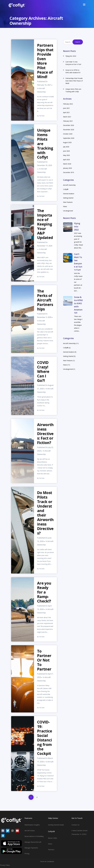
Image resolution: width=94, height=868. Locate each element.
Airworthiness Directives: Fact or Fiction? (45, 434)
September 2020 (69, 138)
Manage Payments (31, 848)
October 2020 (68, 134)
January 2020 (67, 168)
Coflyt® (66, 189)
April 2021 (66, 112)
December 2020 (69, 125)
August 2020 (67, 142)
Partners (51, 850)
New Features (68, 202)
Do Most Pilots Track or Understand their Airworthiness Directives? (45, 513)
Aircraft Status (30, 831)
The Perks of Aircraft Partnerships (45, 300)
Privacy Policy (5, 865)
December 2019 (69, 172)
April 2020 (66, 160)
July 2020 (66, 147)
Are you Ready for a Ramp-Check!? (44, 592)
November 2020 (69, 130)
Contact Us (75, 825)
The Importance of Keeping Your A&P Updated (45, 224)
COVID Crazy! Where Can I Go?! (43, 371)
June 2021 (66, 108)
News (65, 206)
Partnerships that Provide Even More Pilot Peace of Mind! (45, 61)
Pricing (27, 853)
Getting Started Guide (56, 825)
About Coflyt (53, 838)
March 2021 (67, 117)
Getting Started (68, 198)
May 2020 (66, 155)
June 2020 (66, 151)
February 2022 (68, 104)
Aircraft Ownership (69, 185)
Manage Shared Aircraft (33, 842)
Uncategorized (68, 211)
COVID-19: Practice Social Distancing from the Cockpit (45, 738)
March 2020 (67, 164)
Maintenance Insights (32, 825)
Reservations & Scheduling (34, 836)
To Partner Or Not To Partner (44, 660)
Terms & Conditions (47, 861)
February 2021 (68, 121)
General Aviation (69, 194)
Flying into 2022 (71, 56)
